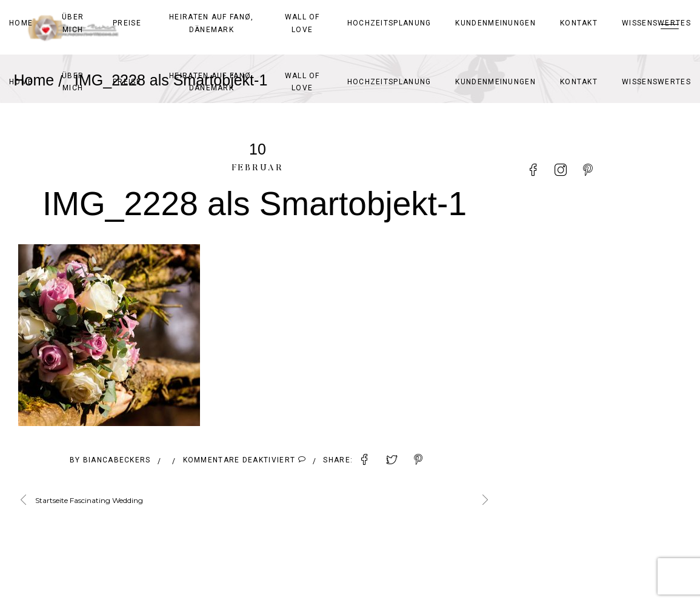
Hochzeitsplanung (389, 82)
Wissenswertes (656, 82)
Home (21, 82)
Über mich (73, 82)
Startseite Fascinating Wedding (89, 500)
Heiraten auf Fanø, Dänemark (211, 82)
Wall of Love (302, 82)
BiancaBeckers (117, 460)
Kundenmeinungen (495, 82)
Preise (127, 82)
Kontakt (579, 82)
